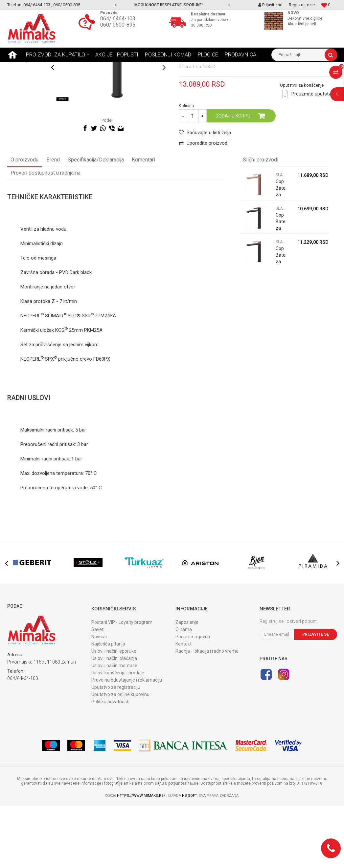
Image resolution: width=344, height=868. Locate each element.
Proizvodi (53, 67)
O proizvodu (24, 222)
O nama (184, 691)
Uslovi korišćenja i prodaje (118, 735)
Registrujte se (302, 5)
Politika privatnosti (110, 764)
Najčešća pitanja (108, 706)
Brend (53, 222)
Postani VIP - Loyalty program (122, 684)
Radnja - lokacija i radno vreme (207, 713)
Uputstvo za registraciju (116, 749)
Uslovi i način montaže (114, 728)
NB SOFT (189, 858)
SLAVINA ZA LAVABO (109, 67)
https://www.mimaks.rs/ (142, 858)
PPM (100, 378)
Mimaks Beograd (23, 67)
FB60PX (102, 421)
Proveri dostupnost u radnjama (46, 235)
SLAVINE (76, 67)
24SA (110, 378)
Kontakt (183, 706)
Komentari (143, 222)
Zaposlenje (187, 684)
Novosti (99, 699)
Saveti (98, 691)
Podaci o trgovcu (193, 699)
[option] (172, 5)
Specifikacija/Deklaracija (96, 222)
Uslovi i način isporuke (114, 713)
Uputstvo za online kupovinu (120, 756)
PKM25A (93, 392)
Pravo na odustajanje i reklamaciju (127, 742)
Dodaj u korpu (233, 178)
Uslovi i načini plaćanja (114, 720)
